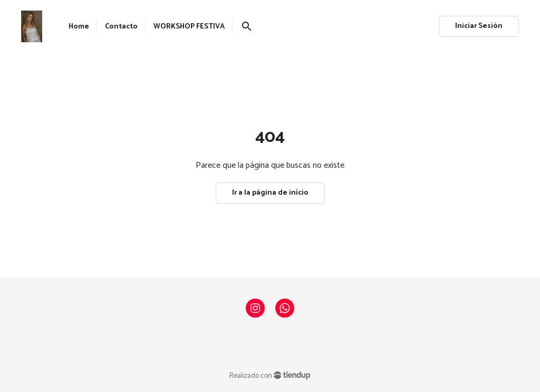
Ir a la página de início (270, 193)
